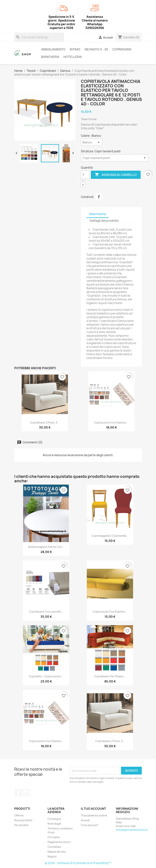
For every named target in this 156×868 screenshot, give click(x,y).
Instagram (26, 793)
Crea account (90, 825)
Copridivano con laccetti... (46, 612)
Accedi (85, 820)
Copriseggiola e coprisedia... (110, 536)
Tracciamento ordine (94, 815)
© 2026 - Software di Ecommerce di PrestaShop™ (78, 863)
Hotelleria (73, 57)
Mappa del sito (57, 852)
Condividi (99, 197)
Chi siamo (54, 837)
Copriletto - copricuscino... (46, 676)
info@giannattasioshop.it (132, 830)
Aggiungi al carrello (116, 175)
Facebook (18, 793)
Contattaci (54, 847)
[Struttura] (115, 158)
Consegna (54, 819)
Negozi (52, 856)
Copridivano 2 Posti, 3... (45, 422)
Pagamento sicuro (59, 842)
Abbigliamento (53, 49)
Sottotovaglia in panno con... (46, 547)
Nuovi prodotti (23, 820)
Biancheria (50, 57)
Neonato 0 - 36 (96, 49)
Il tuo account (93, 809)
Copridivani (122, 49)
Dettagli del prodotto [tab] (104, 221)
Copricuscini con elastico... (111, 422)
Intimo (75, 49)
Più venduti (21, 825)
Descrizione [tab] (98, 214)
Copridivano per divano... (110, 676)
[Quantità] (85, 175)
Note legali (54, 824)
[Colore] (92, 142)
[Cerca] (39, 37)
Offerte (19, 815)
